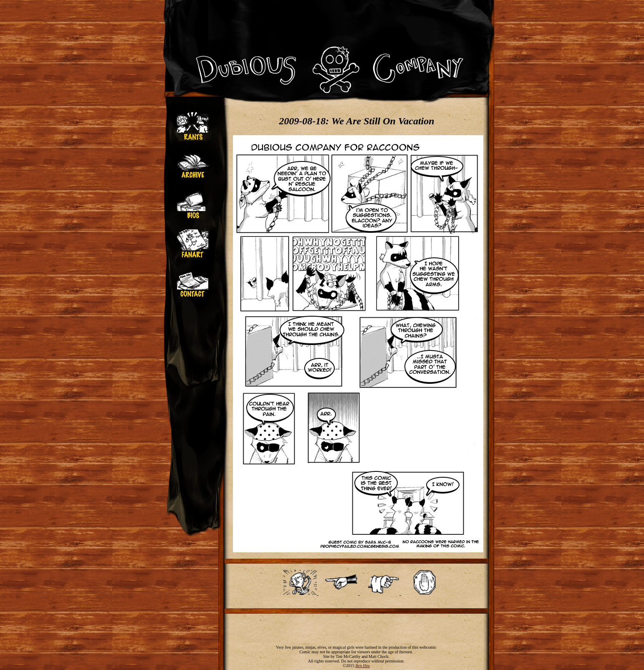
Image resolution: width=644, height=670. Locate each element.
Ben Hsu (362, 666)
